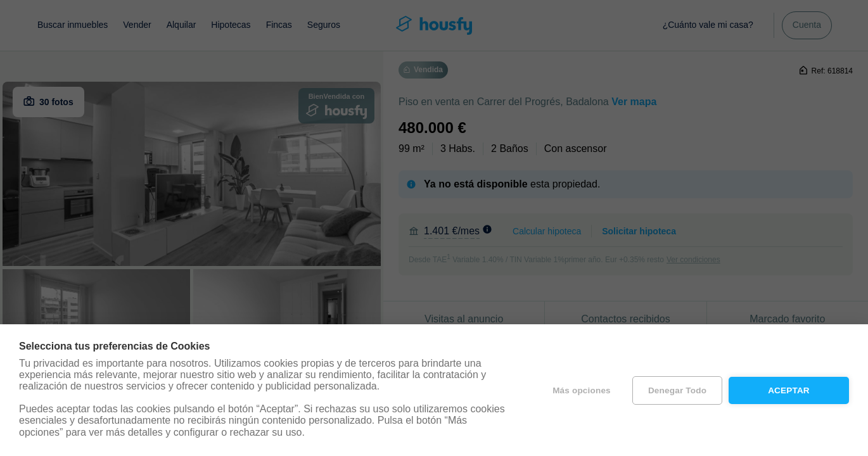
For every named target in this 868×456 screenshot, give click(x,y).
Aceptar (789, 390)
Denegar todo (677, 390)
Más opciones (582, 390)
